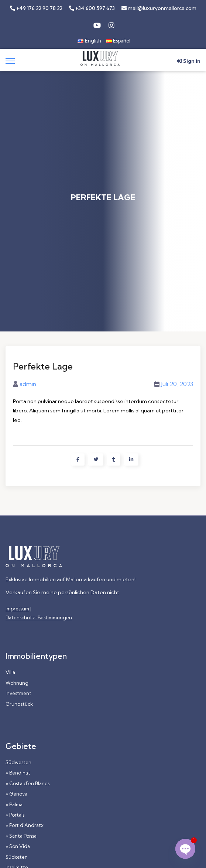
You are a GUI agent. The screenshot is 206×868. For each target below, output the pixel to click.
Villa (10, 672)
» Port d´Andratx (25, 825)
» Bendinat (18, 773)
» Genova (16, 794)
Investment (18, 693)
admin (28, 384)
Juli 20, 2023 (177, 384)
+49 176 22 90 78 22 (36, 8)
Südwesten (18, 762)
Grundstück (19, 704)
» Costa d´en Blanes (28, 783)
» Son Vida (18, 846)
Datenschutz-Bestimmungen (39, 617)
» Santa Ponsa (21, 836)
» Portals (15, 815)
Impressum (17, 609)
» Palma (14, 804)
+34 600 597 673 (92, 8)
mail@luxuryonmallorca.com (159, 8)
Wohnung (17, 683)
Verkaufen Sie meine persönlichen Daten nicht (62, 592)
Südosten (17, 857)
